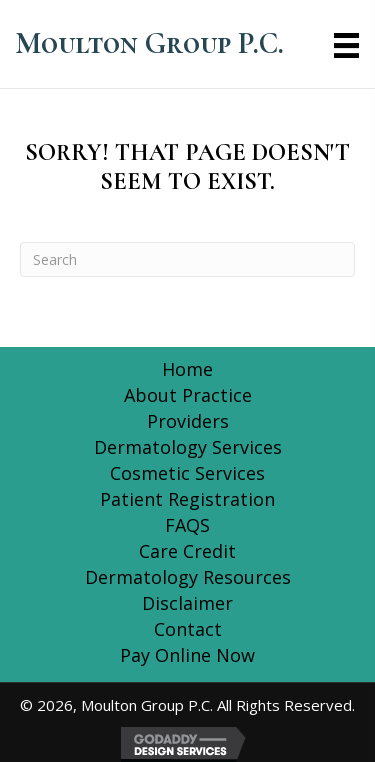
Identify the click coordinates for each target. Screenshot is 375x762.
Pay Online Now (187, 655)
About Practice (188, 395)
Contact (188, 629)
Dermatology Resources (188, 577)
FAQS (187, 525)
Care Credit (187, 551)
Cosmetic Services (187, 473)
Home (187, 369)
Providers (188, 421)
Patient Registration (187, 499)
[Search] (187, 259)
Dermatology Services (188, 447)
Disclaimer (187, 603)
